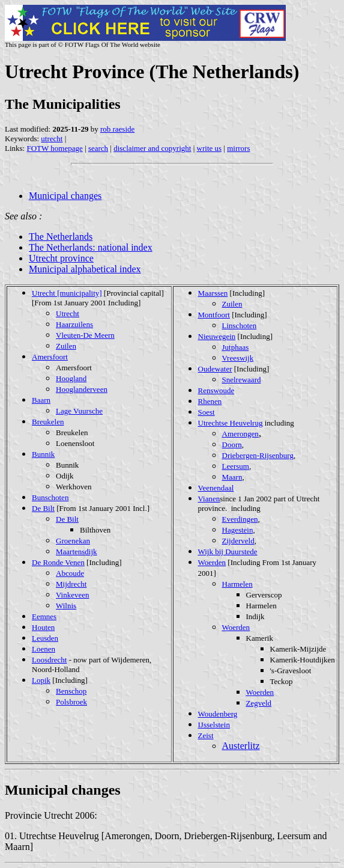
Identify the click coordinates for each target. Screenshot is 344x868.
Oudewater (215, 369)
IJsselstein (214, 725)
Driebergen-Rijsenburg (258, 455)
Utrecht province (61, 258)
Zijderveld (238, 541)
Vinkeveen (73, 595)
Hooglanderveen (82, 389)
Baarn (41, 400)
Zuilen (66, 346)
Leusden (45, 638)
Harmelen (237, 584)
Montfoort (214, 315)
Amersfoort (50, 357)
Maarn (232, 477)
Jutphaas (236, 347)
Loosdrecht (49, 660)
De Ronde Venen (58, 562)
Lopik (41, 680)
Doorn (232, 445)
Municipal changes (65, 196)
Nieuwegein (217, 336)
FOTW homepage (54, 148)
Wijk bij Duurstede (228, 552)
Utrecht (68, 313)
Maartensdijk (77, 552)
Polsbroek (71, 702)
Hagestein (238, 530)
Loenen (44, 649)
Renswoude (216, 390)
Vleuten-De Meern (85, 335)
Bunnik (43, 454)
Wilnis (66, 606)
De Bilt (43, 508)
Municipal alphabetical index (85, 269)
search (98, 148)
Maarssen (213, 293)
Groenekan (73, 541)
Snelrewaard (242, 380)
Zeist (206, 735)
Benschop (71, 691)
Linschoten (240, 325)
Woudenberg (218, 714)
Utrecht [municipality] (67, 293)
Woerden (212, 562)
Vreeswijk (238, 358)
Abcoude (70, 573)
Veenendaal (216, 488)
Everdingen (240, 519)
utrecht (52, 139)
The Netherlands (61, 237)
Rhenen (210, 401)
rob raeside (117, 129)
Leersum (236, 466)
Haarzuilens (74, 324)
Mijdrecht (71, 584)
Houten (43, 627)
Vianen (209, 499)
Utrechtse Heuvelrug (231, 423)
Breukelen (48, 422)
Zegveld (259, 703)
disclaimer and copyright (152, 148)
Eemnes (44, 616)
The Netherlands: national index (91, 247)
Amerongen (240, 434)
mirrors (238, 148)
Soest (207, 412)
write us (210, 148)
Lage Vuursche (79, 411)
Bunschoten (50, 497)
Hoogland (71, 378)
